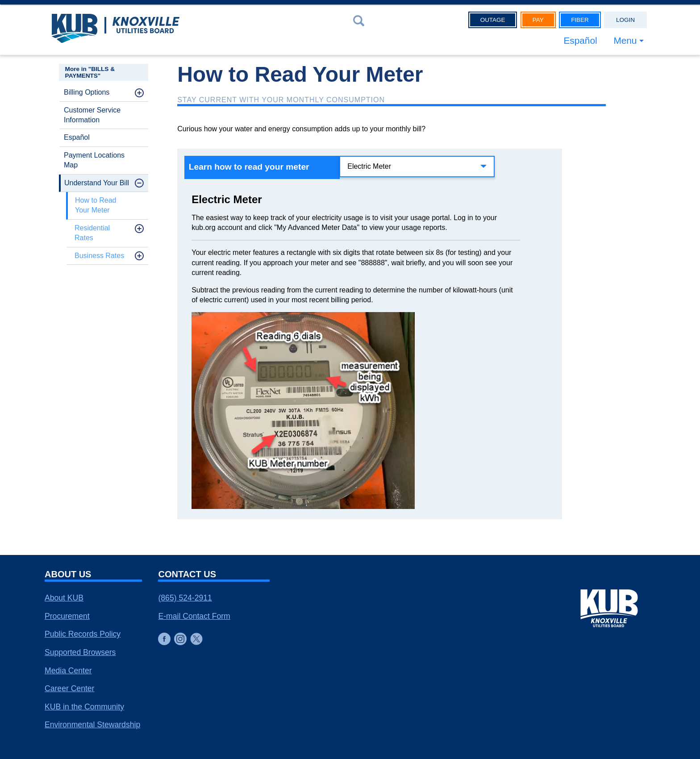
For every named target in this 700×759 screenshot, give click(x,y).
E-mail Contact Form (194, 616)
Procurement (67, 616)
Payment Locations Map (94, 160)
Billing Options (87, 92)
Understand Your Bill (97, 183)
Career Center (69, 688)
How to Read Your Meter (96, 205)
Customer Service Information (92, 115)
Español (580, 40)
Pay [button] (538, 20)
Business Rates (99, 256)
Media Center (68, 671)
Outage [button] (493, 20)
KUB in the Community (84, 707)
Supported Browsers (80, 652)
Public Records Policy (83, 634)
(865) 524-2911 (185, 598)
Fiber (580, 20)
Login (625, 20)
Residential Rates (92, 233)
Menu (625, 40)
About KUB (64, 598)
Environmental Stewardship (92, 725)
